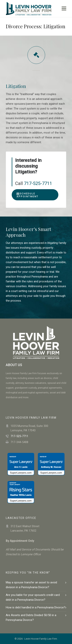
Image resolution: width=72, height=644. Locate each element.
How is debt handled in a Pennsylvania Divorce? (36, 607)
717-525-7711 (38, 183)
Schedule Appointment (27, 195)
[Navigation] (64, 9)
